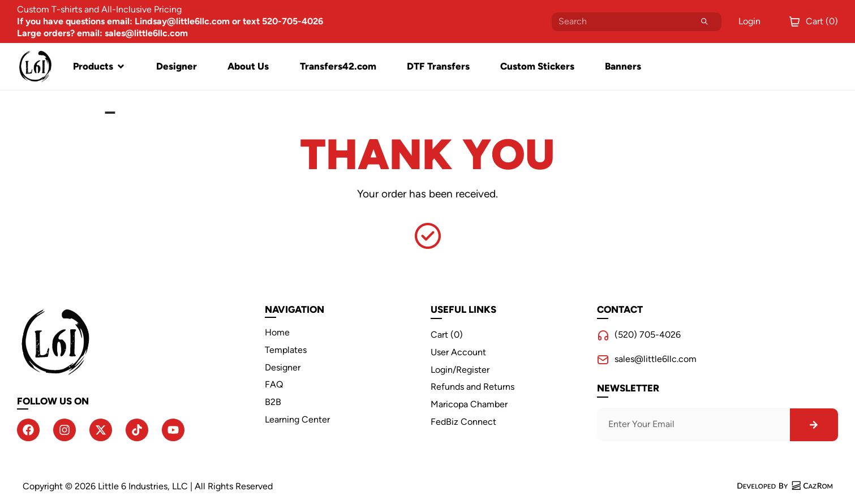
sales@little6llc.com (656, 359)
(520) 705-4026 (648, 335)
